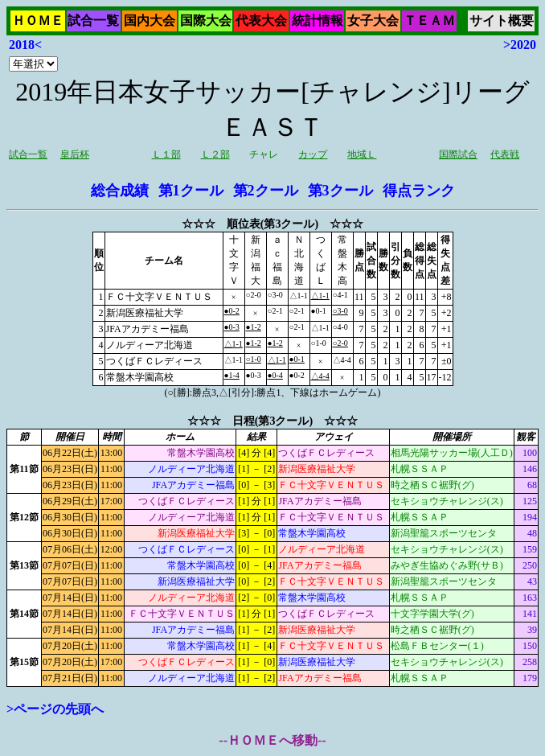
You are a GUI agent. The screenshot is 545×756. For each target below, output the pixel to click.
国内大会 (150, 21)
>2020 (520, 45)
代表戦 (505, 154)
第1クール (191, 191)
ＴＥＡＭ (429, 21)
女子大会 (373, 21)
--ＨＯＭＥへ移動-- (272, 740)
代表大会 (261, 21)
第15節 (24, 662)
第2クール (266, 191)
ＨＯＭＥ (38, 21)
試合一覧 (93, 21)
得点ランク (419, 191)
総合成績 (120, 191)
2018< (25, 45)
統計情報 (318, 21)
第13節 (24, 565)
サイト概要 (502, 21)
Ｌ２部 (215, 154)
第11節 (24, 469)
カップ (313, 154)
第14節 (24, 614)
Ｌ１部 (166, 154)
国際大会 (206, 21)
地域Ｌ (362, 154)
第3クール (340, 191)
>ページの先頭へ (55, 709)
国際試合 (458, 154)
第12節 (24, 517)
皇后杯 (75, 154)
